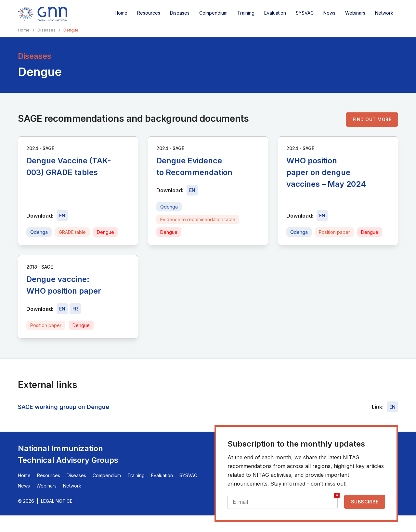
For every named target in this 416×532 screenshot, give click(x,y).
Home (121, 13)
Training (246, 13)
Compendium (213, 13)
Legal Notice (57, 501)
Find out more (372, 119)
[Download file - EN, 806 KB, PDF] (62, 215)
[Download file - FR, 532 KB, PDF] (75, 309)
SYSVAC (305, 13)
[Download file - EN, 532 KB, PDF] (62, 309)
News (329, 13)
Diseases (180, 13)
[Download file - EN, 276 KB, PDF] (192, 190)
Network (384, 13)
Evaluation (275, 13)
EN (392, 407)
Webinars (355, 13)
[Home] (43, 13)
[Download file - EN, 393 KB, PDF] (322, 215)
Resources (149, 13)
